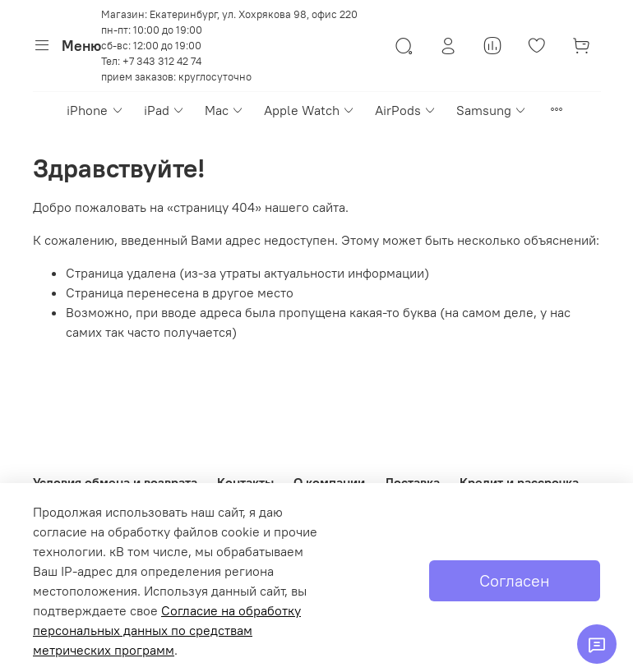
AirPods (406, 110)
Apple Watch (310, 110)
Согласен (515, 580)
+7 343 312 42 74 (162, 61)
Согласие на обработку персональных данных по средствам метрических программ (167, 630)
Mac (224, 110)
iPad (164, 110)
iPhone (95, 110)
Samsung (492, 110)
